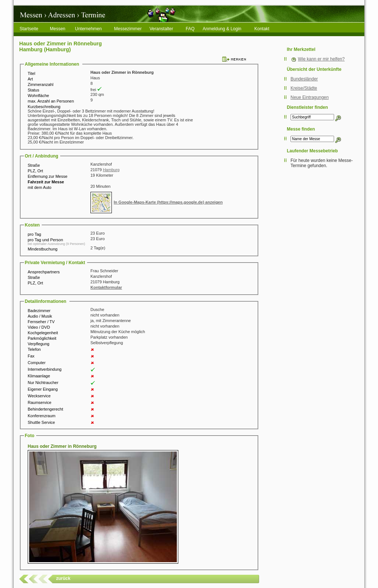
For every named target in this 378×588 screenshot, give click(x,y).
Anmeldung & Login (222, 29)
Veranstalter (161, 29)
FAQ (190, 29)
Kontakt (262, 29)
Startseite (29, 29)
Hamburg (111, 170)
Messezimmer (128, 29)
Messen (58, 29)
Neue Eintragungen (310, 97)
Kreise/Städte (304, 88)
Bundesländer (304, 79)
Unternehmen (88, 29)
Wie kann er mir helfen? (321, 59)
